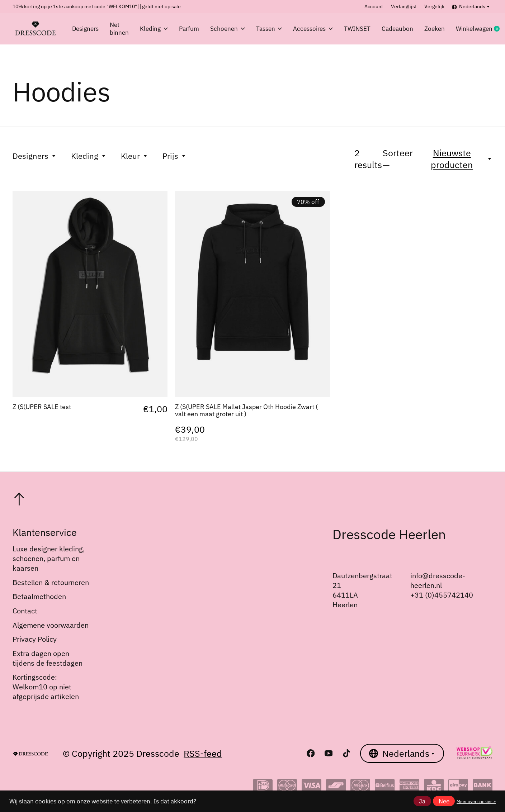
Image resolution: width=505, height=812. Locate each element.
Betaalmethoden (39, 596)
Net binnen (119, 29)
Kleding (154, 29)
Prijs (174, 156)
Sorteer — (398, 159)
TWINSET (357, 29)
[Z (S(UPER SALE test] (90, 294)
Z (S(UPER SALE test (42, 407)
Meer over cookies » (476, 801)
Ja (422, 801)
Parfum (189, 29)
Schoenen (228, 29)
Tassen (269, 29)
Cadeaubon (397, 29)
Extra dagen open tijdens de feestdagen (48, 658)
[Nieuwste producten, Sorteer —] (456, 159)
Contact (25, 611)
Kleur (134, 156)
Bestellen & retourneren (51, 582)
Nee (444, 801)
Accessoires (313, 29)
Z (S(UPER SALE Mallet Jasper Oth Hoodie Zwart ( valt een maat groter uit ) (246, 410)
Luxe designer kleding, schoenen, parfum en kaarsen (49, 558)
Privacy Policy (35, 639)
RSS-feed (203, 753)
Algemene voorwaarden (51, 625)
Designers (85, 29)
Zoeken (435, 29)
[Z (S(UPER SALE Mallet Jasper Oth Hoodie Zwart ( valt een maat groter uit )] (252, 294)
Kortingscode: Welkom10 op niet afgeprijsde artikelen (46, 687)
